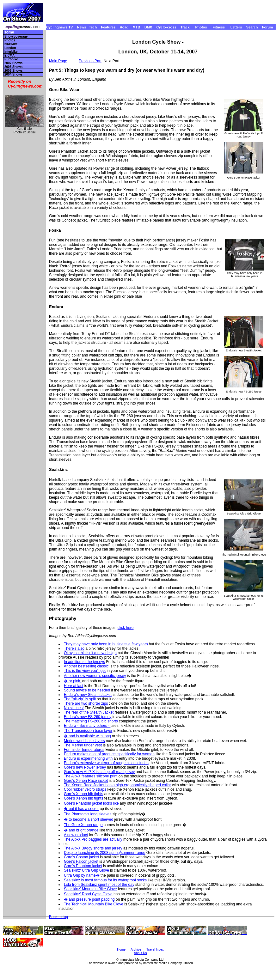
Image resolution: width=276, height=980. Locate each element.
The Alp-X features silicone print (91, 776)
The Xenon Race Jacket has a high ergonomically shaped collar (117, 785)
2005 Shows (13, 71)
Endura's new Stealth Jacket (88, 695)
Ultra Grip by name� (82, 875)
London (10, 48)
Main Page (58, 61)
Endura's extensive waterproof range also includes (106, 763)
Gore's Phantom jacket (83, 866)
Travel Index (155, 950)
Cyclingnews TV (59, 27)
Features (108, 27)
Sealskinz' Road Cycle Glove (88, 894)
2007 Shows (13, 63)
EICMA (9, 55)
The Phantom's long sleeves (88, 814)
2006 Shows (13, 67)
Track (185, 27)
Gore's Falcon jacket (81, 861)
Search (252, 27)
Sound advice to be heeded (87, 690)
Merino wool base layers (84, 741)
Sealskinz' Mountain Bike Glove (90, 889)
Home (9, 32)
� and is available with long (87, 736)
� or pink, (73, 681)
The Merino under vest (83, 745)
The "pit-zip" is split (80, 699)
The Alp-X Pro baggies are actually (93, 839)
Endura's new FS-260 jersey (88, 717)
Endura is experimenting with (88, 758)
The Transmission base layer (88, 731)
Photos (201, 27)
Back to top (58, 917)
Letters (236, 27)
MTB (137, 27)
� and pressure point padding (89, 899)
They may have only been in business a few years (106, 644)
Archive (136, 950)
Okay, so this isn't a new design (90, 653)
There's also (74, 648)
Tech (93, 27)
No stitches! (74, 708)
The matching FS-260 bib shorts (91, 721)
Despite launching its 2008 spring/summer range (104, 853)
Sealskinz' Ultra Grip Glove (86, 870)
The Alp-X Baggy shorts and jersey (93, 848)
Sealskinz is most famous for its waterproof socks (105, 880)
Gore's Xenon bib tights (83, 794)
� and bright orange (81, 830)
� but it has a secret (81, 809)
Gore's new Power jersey (85, 767)
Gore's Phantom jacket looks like (91, 803)
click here (126, 628)
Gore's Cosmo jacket (81, 857)
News (82, 27)
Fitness (219, 27)
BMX (148, 27)
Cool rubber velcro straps (85, 789)
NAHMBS (11, 44)
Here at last (74, 686)
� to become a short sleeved (89, 819)
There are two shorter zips (86, 703)
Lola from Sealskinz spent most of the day (99, 885)
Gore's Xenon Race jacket (86, 781)
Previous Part (90, 61)
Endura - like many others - (87, 726)
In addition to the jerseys (84, 662)
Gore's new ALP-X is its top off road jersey (99, 772)
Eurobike (11, 59)
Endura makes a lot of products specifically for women (109, 754)
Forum (267, 27)
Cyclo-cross (166, 27)
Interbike (11, 52)
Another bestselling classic (86, 666)
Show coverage (16, 37)
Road (124, 27)
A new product (76, 835)
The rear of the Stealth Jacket (89, 712)
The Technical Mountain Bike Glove (94, 904)
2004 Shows (13, 74)
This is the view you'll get (85, 671)
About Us (140, 953)
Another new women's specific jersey (95, 676)
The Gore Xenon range (83, 825)
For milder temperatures (84, 750)
